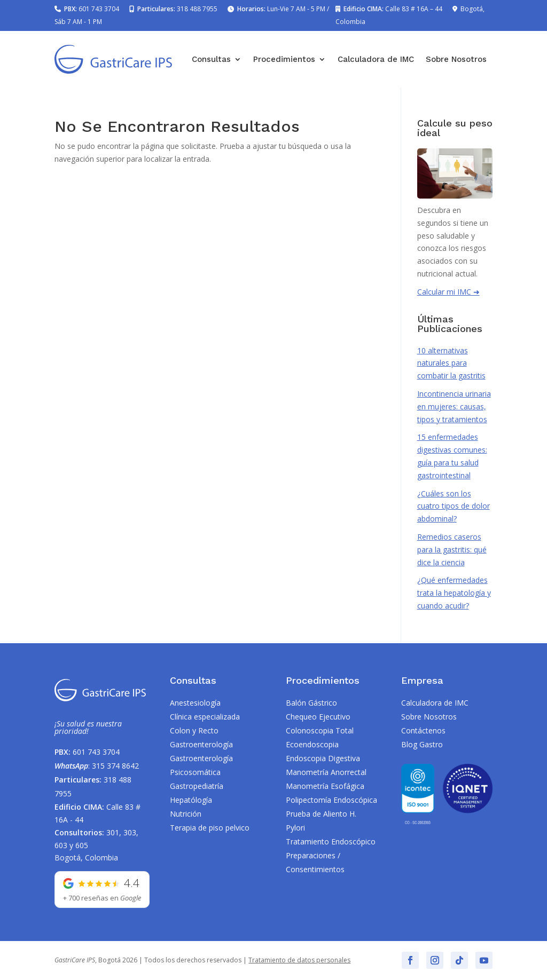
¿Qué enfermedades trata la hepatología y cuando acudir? (454, 593)
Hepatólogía (191, 800)
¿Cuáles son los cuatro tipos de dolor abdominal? (454, 506)
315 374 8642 (115, 766)
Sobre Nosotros (456, 59)
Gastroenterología (201, 744)
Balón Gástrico (311, 703)
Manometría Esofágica (325, 786)
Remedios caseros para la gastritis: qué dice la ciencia (452, 550)
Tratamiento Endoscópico (331, 841)
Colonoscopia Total (320, 730)
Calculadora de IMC (376, 59)
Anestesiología (195, 703)
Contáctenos (423, 730)
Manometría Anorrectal (326, 772)
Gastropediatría (197, 786)
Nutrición (186, 814)
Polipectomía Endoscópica (331, 800)
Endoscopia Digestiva (323, 758)
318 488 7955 (197, 9)
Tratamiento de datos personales (299, 960)
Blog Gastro (422, 744)
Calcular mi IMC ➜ (448, 292)
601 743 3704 (99, 9)
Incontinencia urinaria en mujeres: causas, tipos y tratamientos (454, 406)
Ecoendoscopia (312, 744)
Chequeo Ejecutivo (318, 717)
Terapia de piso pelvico (210, 828)
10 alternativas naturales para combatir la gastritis (451, 363)
